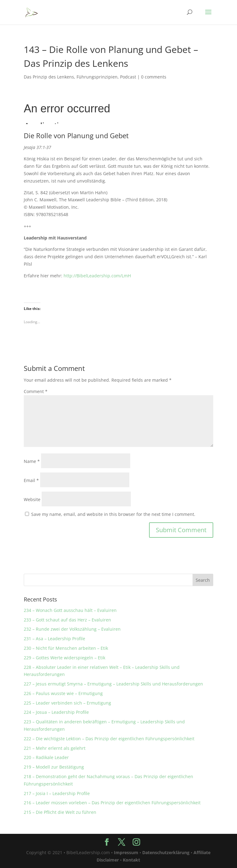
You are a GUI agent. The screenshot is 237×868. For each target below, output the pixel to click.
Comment (36, 391)
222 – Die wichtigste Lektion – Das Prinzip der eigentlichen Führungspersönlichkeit (109, 739)
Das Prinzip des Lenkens (49, 77)
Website (32, 499)
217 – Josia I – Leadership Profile (57, 793)
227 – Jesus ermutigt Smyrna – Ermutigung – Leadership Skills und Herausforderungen (113, 684)
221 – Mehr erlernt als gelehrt (55, 748)
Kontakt (131, 860)
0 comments (154, 77)
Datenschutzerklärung (166, 852)
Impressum (126, 852)
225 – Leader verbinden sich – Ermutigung (67, 703)
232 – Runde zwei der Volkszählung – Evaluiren (72, 629)
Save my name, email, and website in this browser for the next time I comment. (113, 514)
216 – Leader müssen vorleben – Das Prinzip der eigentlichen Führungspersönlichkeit (112, 803)
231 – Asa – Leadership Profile (54, 639)
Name (32, 461)
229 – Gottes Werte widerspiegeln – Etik (64, 658)
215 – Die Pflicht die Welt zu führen (60, 812)
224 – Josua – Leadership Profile (56, 712)
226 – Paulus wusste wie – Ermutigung (63, 693)
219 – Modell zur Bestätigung (54, 767)
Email (31, 480)
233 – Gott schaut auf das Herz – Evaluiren (67, 620)
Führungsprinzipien (97, 77)
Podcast (128, 77)
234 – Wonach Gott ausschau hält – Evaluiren (70, 610)
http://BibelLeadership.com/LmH (97, 276)
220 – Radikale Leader (46, 757)
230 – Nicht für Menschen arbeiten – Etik (66, 648)
